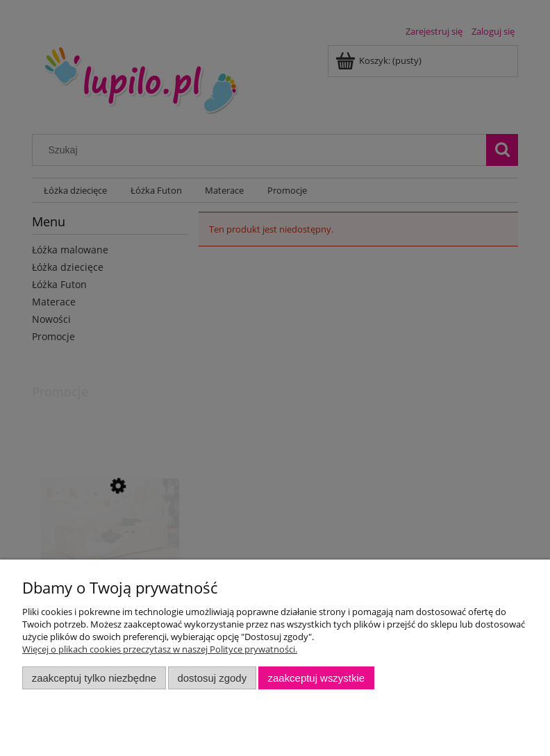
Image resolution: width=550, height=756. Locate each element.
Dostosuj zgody (212, 678)
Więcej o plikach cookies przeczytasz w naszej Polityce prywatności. (160, 649)
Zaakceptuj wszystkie (316, 678)
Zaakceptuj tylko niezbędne (94, 678)
